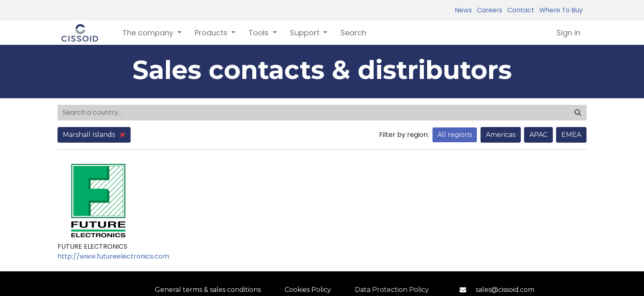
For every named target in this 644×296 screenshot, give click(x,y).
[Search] (578, 113)
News (463, 10)
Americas (501, 135)
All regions (455, 135)
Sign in (568, 33)
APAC (538, 135)
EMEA (571, 135)
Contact (519, 10)
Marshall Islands (94, 135)
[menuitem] (353, 33)
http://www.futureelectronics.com (113, 256)
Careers (488, 10)
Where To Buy (559, 10)
